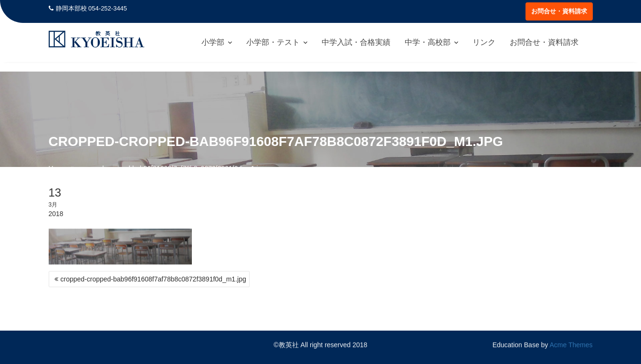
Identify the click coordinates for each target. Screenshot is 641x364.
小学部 (213, 42)
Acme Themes (571, 345)
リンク (484, 42)
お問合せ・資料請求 (559, 11)
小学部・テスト (273, 42)
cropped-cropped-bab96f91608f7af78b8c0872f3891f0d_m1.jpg (153, 279)
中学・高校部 (428, 42)
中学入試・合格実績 (356, 42)
